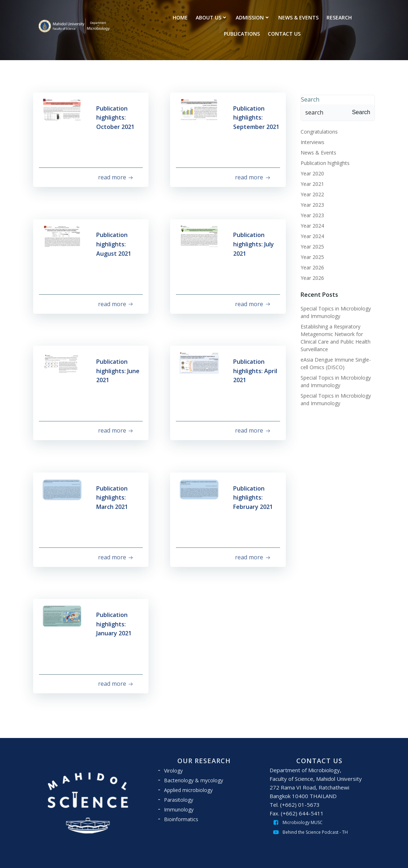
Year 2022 (311, 193)
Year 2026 (311, 266)
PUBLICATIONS (242, 33)
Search (308, 98)
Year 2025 (311, 245)
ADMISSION (253, 17)
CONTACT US (285, 33)
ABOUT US (212, 17)
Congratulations (317, 131)
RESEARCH (340, 17)
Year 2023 (311, 204)
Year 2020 (311, 172)
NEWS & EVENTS (299, 17)
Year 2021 (311, 183)
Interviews (311, 141)
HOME (181, 17)
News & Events (317, 151)
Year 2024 (311, 225)
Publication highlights (323, 162)
